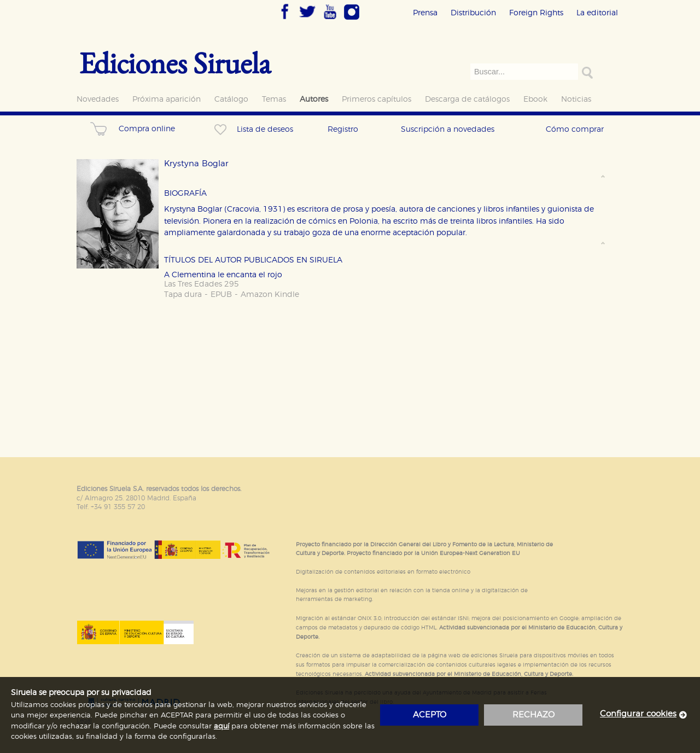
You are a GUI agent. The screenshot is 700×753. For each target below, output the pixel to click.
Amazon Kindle (270, 294)
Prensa (425, 13)
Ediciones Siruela (175, 63)
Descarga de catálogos (467, 99)
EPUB (221, 294)
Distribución (473, 13)
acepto (430, 715)
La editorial (597, 13)
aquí (221, 726)
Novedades (98, 99)
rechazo (533, 715)
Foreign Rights (536, 13)
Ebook (535, 99)
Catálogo (231, 99)
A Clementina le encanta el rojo (223, 275)
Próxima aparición (167, 99)
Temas (274, 99)
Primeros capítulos (377, 99)
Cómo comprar (575, 129)
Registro (343, 129)
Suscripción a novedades (448, 129)
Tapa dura (183, 294)
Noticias (576, 99)
